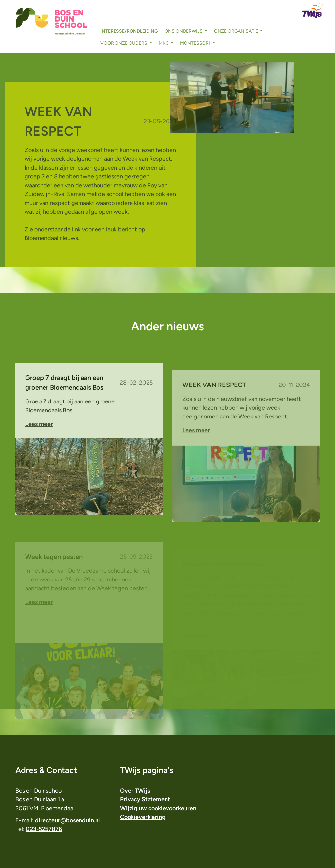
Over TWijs (135, 791)
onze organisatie (237, 31)
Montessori (195, 43)
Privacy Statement (145, 799)
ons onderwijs (184, 31)
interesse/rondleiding (129, 31)
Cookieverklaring (143, 817)
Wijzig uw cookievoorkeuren (158, 808)
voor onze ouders (124, 43)
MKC (164, 43)
